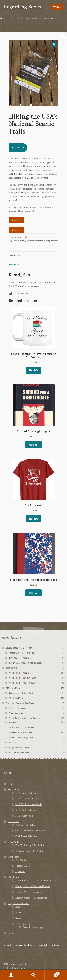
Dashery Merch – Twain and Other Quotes (36, 881)
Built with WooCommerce (16, 968)
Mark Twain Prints (24, 816)
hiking (23, 241)
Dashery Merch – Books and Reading (33, 886)
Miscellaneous (16, 713)
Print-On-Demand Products (20, 703)
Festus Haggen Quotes (24, 728)
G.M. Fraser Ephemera (20, 658)
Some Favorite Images (34, 927)
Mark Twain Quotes (22, 733)
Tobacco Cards (23, 866)
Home (6, 18)
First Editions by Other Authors (30, 845)
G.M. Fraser (13, 821)
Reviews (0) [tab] (14, 264)
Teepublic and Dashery (21, 748)
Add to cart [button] (33, 445)
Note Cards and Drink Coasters (25, 718)
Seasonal (13, 743)
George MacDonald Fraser (19, 648)
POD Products (14, 877)
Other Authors (17, 18)
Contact (11, 933)
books (16, 241)
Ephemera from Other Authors (30, 851)
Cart (52, 973)
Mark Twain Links (24, 924)
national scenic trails (36, 241)
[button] (54, 45)
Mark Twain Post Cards (27, 799)
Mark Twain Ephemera (20, 673)
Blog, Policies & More (18, 903)
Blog (18, 907)
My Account (11, 975)
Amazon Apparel (17, 708)
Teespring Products (19, 753)
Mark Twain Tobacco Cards (23, 683)
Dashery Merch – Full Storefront (31, 898)
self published (52, 241)
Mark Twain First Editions (22, 678)
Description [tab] (14, 256)
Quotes (12, 723)
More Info (16, 220)
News (18, 918)
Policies (19, 913)
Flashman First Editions (21, 653)
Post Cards (21, 860)
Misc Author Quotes (22, 738)
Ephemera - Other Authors (23, 693)
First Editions (16, 698)
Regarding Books (23, 7)
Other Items (13, 857)
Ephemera (20, 872)
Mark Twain (11, 668)
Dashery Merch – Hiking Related (31, 892)
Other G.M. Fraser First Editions (26, 663)
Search (34, 975)
